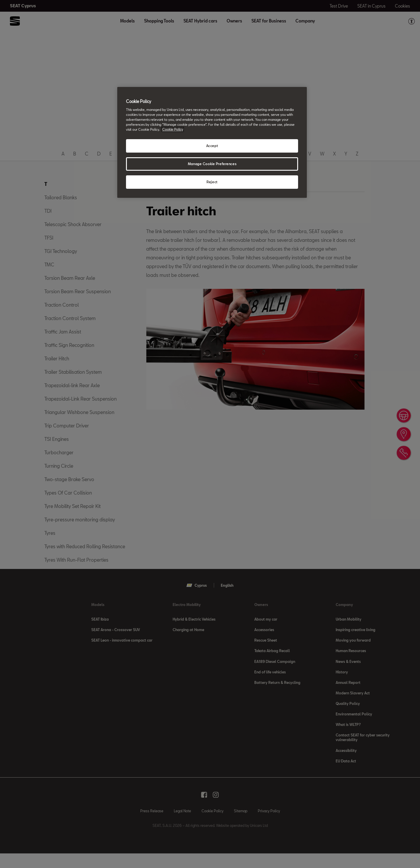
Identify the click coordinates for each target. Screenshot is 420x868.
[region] (212, 143)
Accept (212, 146)
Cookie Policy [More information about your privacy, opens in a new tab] (173, 129)
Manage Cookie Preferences (212, 164)
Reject (212, 182)
